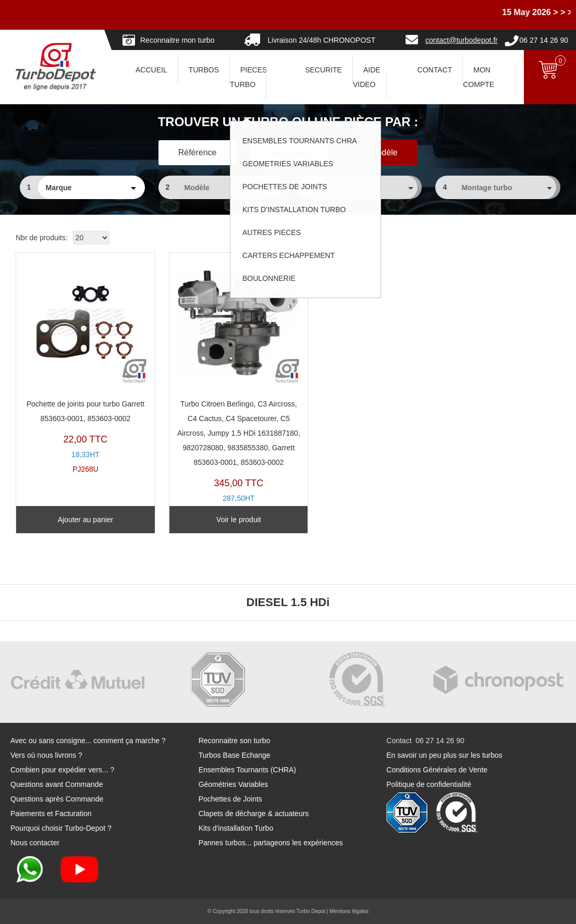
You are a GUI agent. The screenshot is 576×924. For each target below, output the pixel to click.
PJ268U (78, 366)
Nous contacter (35, 843)
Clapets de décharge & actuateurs (254, 814)
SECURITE (323, 70)
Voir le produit (218, 520)
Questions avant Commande (57, 784)
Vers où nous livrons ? (46, 755)
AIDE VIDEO (367, 77)
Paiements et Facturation (51, 814)
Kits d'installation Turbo (236, 828)
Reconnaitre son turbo (235, 741)
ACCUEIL (151, 70)
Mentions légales (349, 911)
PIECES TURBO (248, 77)
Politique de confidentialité (429, 784)
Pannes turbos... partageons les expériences (271, 843)
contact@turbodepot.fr (462, 40)
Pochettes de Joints (230, 799)
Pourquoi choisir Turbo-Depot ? (61, 828)
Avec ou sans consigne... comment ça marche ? (88, 741)
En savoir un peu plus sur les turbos (444, 755)
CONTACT (435, 70)
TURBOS (204, 70)
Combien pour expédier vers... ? (62, 770)
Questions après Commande (57, 799)
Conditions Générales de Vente (437, 770)
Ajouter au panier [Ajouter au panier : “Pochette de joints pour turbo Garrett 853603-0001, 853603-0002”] (78, 520)
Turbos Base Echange (235, 755)
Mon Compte (479, 77)
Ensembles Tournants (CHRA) (247, 770)
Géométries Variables (234, 784)
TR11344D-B (217, 388)
